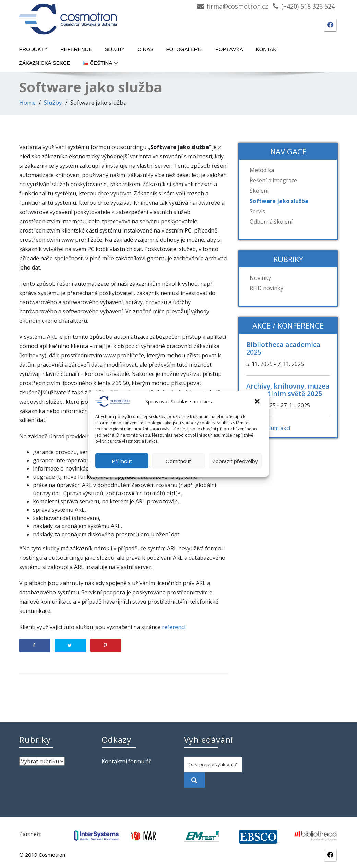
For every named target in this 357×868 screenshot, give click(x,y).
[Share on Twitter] (70, 645)
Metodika (262, 170)
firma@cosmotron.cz (237, 6)
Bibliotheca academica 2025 (283, 348)
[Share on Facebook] (35, 645)
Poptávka (229, 49)
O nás (146, 49)
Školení (259, 191)
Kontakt (268, 49)
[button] (258, 402)
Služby (115, 49)
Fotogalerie (184, 49)
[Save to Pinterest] (106, 645)
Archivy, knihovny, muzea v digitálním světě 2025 (288, 390)
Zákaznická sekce (45, 63)
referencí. (174, 627)
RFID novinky (266, 288)
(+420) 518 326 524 (308, 6)
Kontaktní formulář (126, 761)
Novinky (260, 278)
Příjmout (122, 461)
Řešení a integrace (273, 180)
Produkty (33, 49)
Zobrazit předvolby (235, 461)
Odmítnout (178, 461)
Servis (257, 211)
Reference (76, 49)
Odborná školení (271, 222)
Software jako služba (279, 201)
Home (27, 102)
